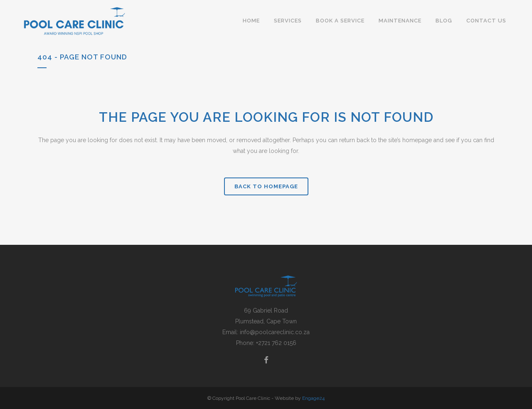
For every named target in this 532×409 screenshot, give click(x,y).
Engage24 (313, 398)
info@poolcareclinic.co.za (275, 332)
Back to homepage (266, 186)
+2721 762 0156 (276, 343)
